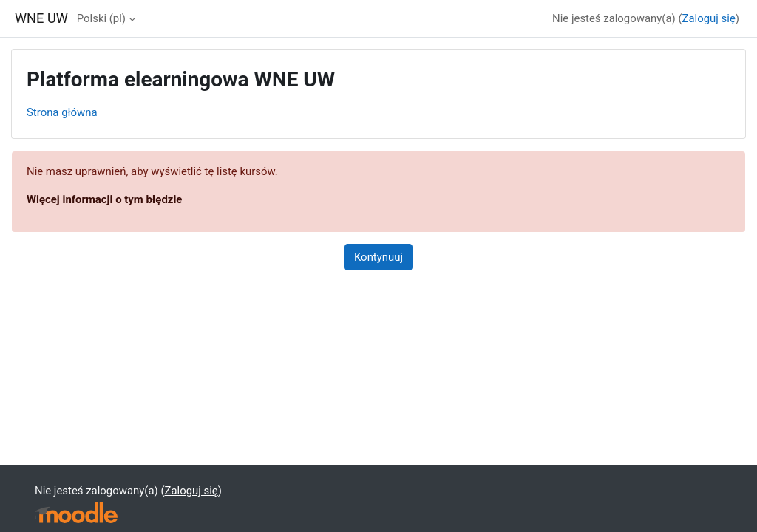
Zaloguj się (709, 18)
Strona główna (62, 112)
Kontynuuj (378, 257)
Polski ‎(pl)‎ (101, 18)
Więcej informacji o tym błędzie (104, 199)
